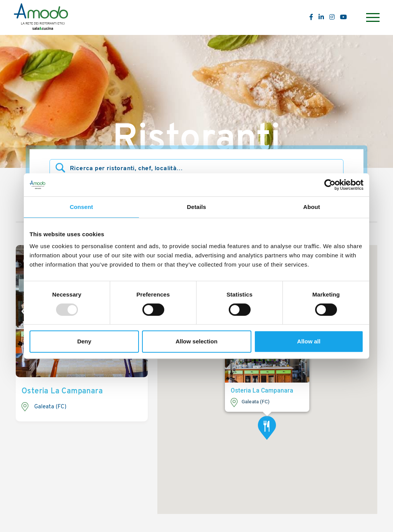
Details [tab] (196, 207)
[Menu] (372, 17)
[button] (267, 428)
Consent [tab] (82, 207)
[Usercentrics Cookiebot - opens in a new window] (330, 185)
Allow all (309, 341)
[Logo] (41, 18)
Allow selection (196, 341)
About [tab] (312, 207)
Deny (84, 341)
